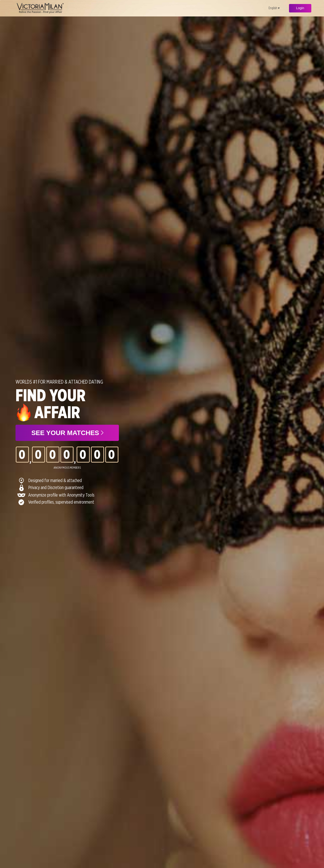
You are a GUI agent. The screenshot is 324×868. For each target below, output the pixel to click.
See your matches (67, 433)
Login (300, 8)
